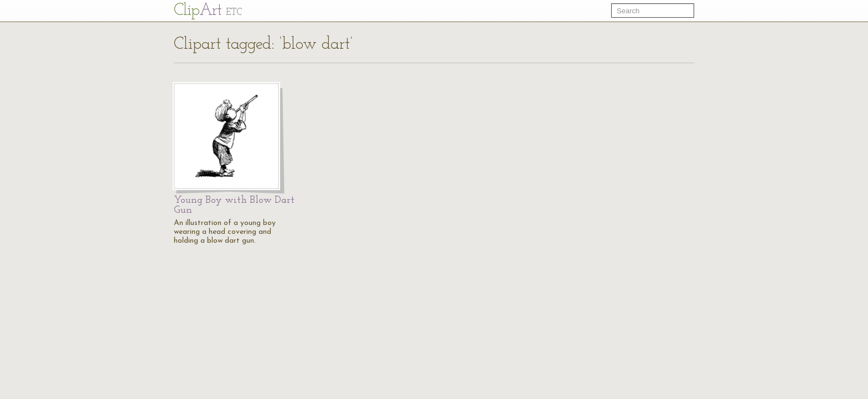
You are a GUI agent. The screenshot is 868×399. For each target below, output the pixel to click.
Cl (208, 11)
